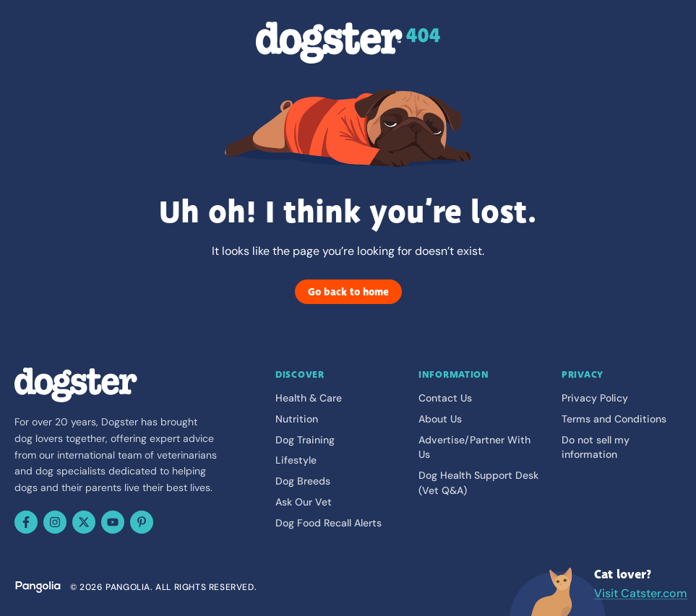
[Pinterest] (142, 522)
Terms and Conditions (614, 419)
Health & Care (309, 398)
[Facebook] (26, 522)
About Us (440, 419)
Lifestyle (296, 460)
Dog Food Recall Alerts (328, 523)
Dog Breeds (303, 481)
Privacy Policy (595, 398)
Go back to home (348, 292)
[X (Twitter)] (84, 522)
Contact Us (445, 398)
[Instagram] (55, 522)
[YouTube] (113, 522)
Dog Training (305, 440)
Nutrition (297, 419)
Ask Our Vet (304, 502)
